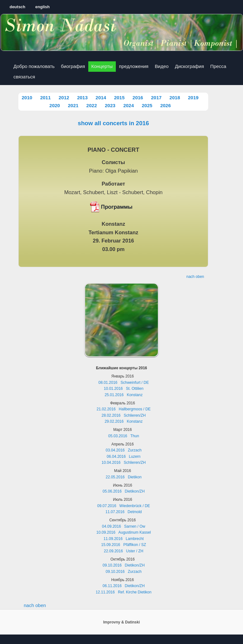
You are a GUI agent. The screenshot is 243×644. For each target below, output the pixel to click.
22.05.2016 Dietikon (124, 477)
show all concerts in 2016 (113, 123)
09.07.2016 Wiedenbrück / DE (124, 506)
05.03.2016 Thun (124, 436)
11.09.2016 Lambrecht (124, 539)
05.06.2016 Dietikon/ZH (124, 491)
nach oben (195, 277)
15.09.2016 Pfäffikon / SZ (124, 545)
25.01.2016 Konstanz (124, 395)
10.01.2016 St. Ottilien (124, 389)
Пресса (218, 66)
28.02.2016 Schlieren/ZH (124, 415)
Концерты (102, 66)
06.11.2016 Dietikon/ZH (124, 586)
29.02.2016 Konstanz (124, 421)
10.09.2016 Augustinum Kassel (124, 532)
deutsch (17, 7)
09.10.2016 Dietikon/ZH (124, 565)
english (43, 7)
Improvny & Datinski (121, 622)
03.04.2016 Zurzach (124, 450)
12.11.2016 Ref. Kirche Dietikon (124, 592)
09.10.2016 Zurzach (124, 572)
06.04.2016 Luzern (124, 457)
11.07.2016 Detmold (124, 512)
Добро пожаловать (34, 66)
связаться (24, 77)
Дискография (190, 66)
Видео (162, 66)
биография (73, 66)
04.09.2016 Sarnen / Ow (124, 526)
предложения (134, 66)
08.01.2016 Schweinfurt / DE (124, 383)
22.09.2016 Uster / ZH (124, 551)
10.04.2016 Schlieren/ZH (124, 463)
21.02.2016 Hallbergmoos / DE (124, 409)
